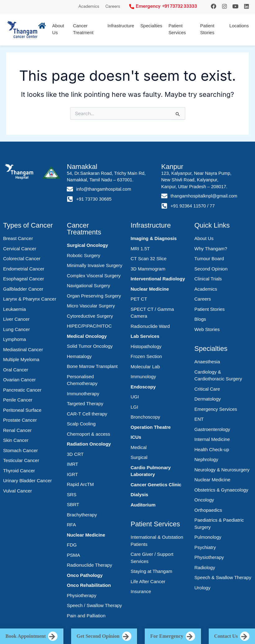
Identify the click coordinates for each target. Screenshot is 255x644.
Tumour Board (209, 259)
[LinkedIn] (246, 6)
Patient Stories (207, 29)
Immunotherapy (83, 394)
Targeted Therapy (85, 404)
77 (212, 206)
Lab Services (145, 336)
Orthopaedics (208, 510)
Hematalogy (79, 356)
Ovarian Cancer (19, 380)
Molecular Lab (145, 367)
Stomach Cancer (20, 450)
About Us (204, 238)
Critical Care (207, 389)
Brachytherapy (82, 515)
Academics (89, 6)
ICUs (136, 437)
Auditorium (143, 505)
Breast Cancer (18, 238)
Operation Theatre (151, 427)
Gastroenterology (212, 429)
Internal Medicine (212, 439)
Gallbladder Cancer (23, 289)
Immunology (143, 376)
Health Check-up (212, 449)
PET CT (139, 299)
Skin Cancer (16, 440)
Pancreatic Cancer (22, 390)
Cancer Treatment (83, 29)
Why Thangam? (211, 249)
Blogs (200, 319)
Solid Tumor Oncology (90, 346)
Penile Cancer (18, 400)
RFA (71, 525)
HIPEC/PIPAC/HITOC (89, 326)
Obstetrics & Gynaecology (221, 490)
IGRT (72, 474)
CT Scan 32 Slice (149, 259)
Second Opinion (211, 269)
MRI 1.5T (140, 249)
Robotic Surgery (84, 255)
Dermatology (208, 399)
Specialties (151, 26)
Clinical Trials (208, 279)
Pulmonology (208, 537)
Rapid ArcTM (80, 484)
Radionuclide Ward (150, 326)
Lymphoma (15, 339)
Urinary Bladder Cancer (27, 481)
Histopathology (146, 346)
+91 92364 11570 (188, 206)
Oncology (204, 500)
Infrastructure (121, 26)
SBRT (73, 504)
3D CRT (75, 454)
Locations (239, 26)
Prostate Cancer (20, 420)
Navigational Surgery (88, 286)
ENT (199, 419)
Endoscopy (143, 387)
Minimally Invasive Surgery (94, 265)
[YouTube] (235, 6)
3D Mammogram (148, 269)
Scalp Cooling (81, 424)
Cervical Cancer (20, 249)
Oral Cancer (16, 370)
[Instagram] (214, 6)
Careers (113, 6)
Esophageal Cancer (24, 279)
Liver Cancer (16, 319)
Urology (203, 588)
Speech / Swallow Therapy (94, 605)
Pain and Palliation (86, 616)
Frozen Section (146, 356)
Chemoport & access (88, 434)
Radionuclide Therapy (89, 565)
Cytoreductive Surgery (90, 316)
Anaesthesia (207, 362)
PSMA (73, 555)
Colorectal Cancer (22, 259)
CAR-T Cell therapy (87, 414)
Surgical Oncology (87, 245)
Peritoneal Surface (22, 410)
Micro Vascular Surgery (91, 306)
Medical (139, 447)
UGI (135, 397)
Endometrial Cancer (24, 269)
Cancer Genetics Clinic (156, 485)
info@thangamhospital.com (104, 189)
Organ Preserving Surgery (94, 296)
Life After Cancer (148, 581)
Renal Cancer (17, 430)
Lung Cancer (16, 329)
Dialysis (140, 494)
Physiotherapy (82, 595)
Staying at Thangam (152, 571)
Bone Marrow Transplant (92, 366)
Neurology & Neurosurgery (222, 470)
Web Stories (207, 329)
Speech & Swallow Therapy (223, 577)
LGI (134, 407)
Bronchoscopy (146, 417)
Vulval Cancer (18, 491)
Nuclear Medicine (86, 535)
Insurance (141, 591)
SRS (72, 494)
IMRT (72, 464)
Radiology (205, 567)
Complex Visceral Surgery (94, 276)
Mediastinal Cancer (23, 349)
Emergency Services (216, 409)
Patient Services (177, 29)
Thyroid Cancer (19, 471)
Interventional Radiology (158, 279)
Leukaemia (14, 309)
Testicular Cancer (21, 460)
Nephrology (206, 459)
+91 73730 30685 (94, 199)
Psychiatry (205, 547)
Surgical (139, 457)
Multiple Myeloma (21, 359)
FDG (72, 545)
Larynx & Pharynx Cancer (30, 299)
